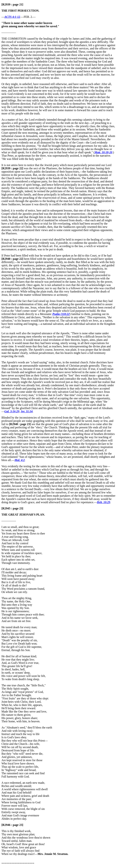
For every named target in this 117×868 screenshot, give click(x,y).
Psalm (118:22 (61, 314)
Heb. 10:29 (103, 502)
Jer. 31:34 (27, 411)
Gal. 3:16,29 (12, 411)
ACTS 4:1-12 (12, 17)
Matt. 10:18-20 (103, 152)
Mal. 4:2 (20, 460)
